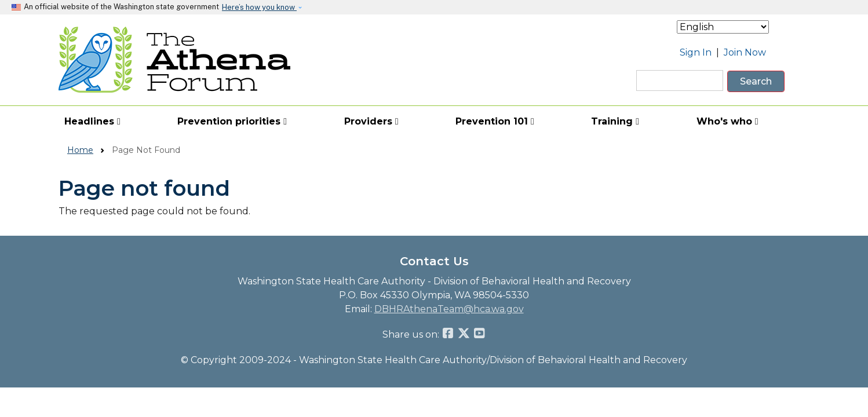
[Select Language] (723, 27)
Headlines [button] (92, 121)
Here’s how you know (259, 7)
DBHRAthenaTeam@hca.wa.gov (449, 309)
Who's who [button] (727, 121)
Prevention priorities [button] (232, 121)
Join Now (745, 52)
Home (80, 150)
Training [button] (615, 121)
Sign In (696, 52)
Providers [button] (371, 121)
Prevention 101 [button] (495, 121)
